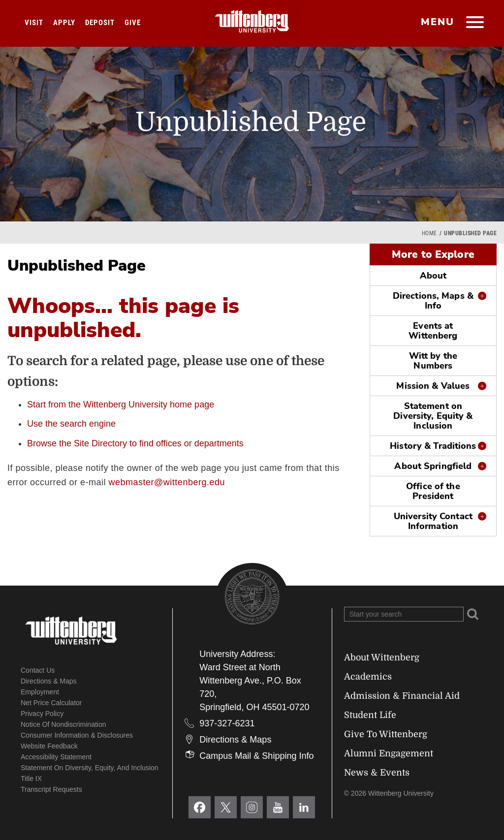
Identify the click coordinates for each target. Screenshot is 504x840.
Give (133, 23)
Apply (64, 23)
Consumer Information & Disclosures (77, 735)
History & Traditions (433, 446)
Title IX (31, 778)
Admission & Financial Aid (402, 696)
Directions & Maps (49, 681)
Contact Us (38, 670)
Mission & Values (433, 386)
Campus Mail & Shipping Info (256, 756)
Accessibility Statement (56, 757)
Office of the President (433, 491)
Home (429, 233)
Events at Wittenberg (433, 331)
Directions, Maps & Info (433, 301)
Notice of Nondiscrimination (63, 724)
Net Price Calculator (51, 703)
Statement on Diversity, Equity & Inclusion (433, 416)
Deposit (100, 23)
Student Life (370, 715)
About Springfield (433, 466)
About (433, 276)
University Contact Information (433, 521)
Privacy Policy (42, 714)
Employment (40, 692)
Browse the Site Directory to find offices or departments (135, 443)
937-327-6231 (227, 723)
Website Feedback (49, 746)
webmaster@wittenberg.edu (167, 482)
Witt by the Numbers (433, 361)
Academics (368, 677)
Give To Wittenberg (386, 734)
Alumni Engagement (389, 753)
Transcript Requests (51, 789)
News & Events (377, 773)
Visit (34, 23)
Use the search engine (71, 424)
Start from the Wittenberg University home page (121, 404)
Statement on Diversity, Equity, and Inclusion (90, 768)
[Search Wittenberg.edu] (404, 614)
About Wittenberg (382, 657)
